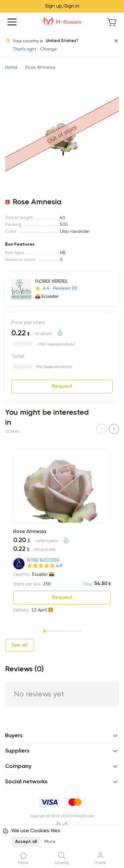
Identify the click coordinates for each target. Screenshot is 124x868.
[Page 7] (64, 631)
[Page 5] (58, 631)
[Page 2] (48, 631)
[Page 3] (52, 631)
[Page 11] (77, 631)
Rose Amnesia (30, 532)
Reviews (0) (65, 288)
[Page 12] (80, 631)
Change (48, 49)
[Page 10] (74, 631)
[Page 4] (55, 631)
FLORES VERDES (51, 281)
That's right (24, 49)
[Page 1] (45, 630)
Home (11, 67)
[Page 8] (67, 631)
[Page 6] (61, 631)
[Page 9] (70, 631)
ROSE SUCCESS (43, 560)
